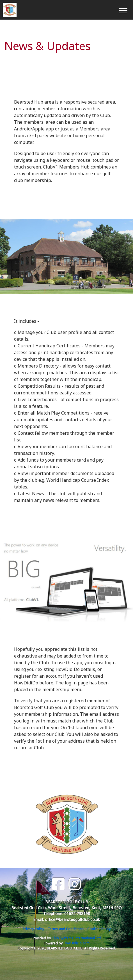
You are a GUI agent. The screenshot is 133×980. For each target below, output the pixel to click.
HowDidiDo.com (76, 943)
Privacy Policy (33, 929)
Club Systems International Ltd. (77, 938)
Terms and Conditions (66, 929)
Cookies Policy (99, 929)
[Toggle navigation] (123, 10)
